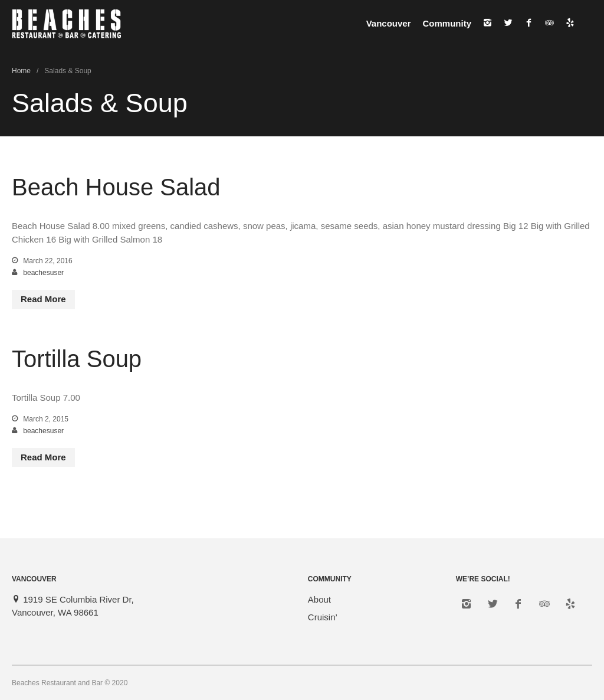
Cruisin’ (323, 617)
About (319, 599)
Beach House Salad (116, 187)
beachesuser (43, 273)
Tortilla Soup (77, 359)
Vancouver (389, 23)
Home (21, 71)
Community (447, 23)
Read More (43, 299)
